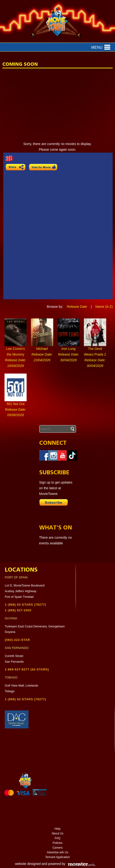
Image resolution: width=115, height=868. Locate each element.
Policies (57, 843)
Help (58, 829)
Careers (58, 848)
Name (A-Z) (104, 307)
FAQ (57, 838)
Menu (97, 47)
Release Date (77, 307)
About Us (57, 833)
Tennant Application (57, 857)
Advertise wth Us (57, 852)
